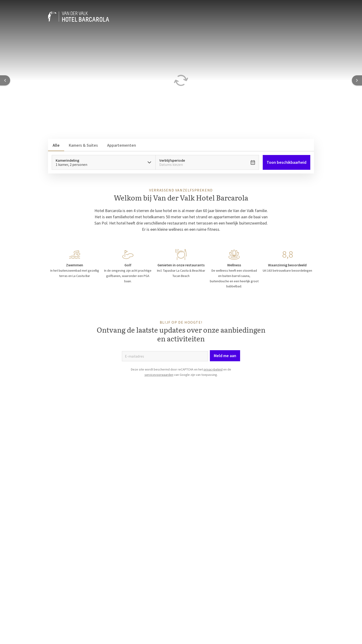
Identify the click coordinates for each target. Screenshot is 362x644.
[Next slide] (357, 80)
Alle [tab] (56, 145)
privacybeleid (213, 369)
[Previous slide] (5, 80)
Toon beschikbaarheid (287, 162)
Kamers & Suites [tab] (83, 145)
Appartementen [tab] (122, 145)
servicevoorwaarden (159, 375)
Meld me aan (225, 356)
